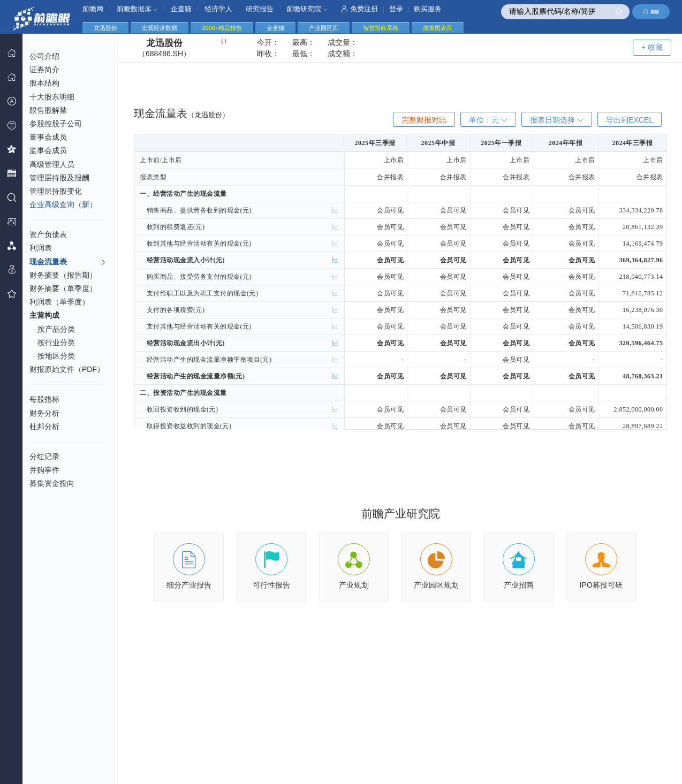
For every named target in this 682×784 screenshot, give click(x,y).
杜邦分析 (44, 427)
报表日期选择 (557, 120)
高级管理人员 (52, 164)
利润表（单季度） (59, 302)
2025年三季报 (375, 143)
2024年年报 (566, 143)
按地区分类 (56, 356)
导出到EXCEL (630, 120)
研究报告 (260, 9)
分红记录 (44, 456)
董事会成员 (48, 137)
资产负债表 (48, 234)
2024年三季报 (632, 143)
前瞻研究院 (307, 9)
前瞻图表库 (438, 28)
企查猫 (181, 9)
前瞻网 (93, 9)
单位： (488, 120)
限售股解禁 (48, 110)
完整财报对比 (424, 120)
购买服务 (428, 9)
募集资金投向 (52, 483)
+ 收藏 (652, 47)
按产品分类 (56, 329)
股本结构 (44, 83)
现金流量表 (68, 262)
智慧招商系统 (381, 28)
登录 (396, 9)
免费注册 (359, 9)
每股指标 (44, 399)
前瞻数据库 (137, 9)
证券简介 (44, 70)
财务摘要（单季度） (63, 288)
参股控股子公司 (56, 124)
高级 (651, 12)
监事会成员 (48, 150)
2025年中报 (438, 143)
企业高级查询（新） (63, 204)
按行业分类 (56, 342)
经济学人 (218, 9)
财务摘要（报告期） (63, 275)
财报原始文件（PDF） (67, 369)
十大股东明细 (52, 97)
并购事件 (44, 470)
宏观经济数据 (160, 28)
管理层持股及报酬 (59, 178)
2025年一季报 (501, 143)
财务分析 (44, 413)
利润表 (41, 248)
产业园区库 (324, 28)
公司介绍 (44, 56)
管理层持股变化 (56, 191)
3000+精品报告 (222, 28)
